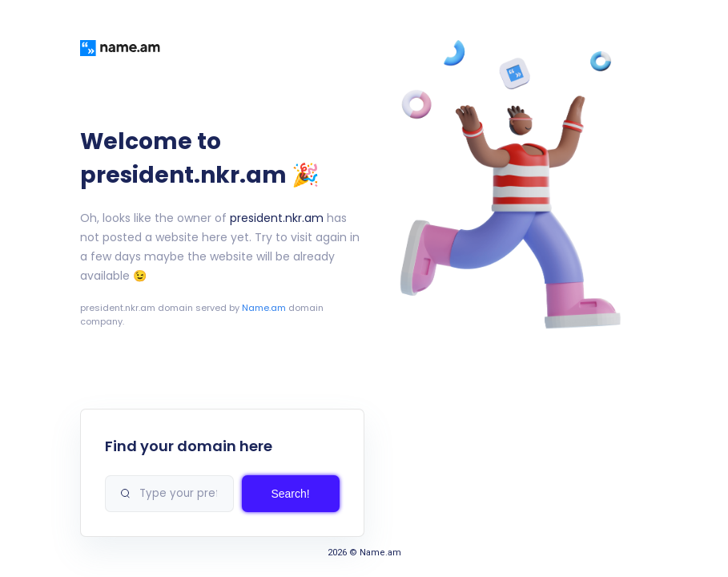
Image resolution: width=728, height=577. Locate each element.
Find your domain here (189, 446)
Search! (290, 494)
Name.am (264, 308)
